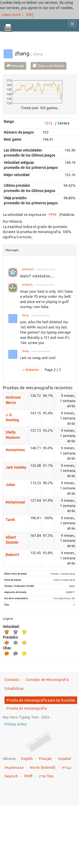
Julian (10, 485)
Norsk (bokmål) (43, 767)
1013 (48, 123)
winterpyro (28, 269)
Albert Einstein (12, 540)
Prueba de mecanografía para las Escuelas (41, 700)
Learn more (11, 15)
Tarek (10, 520)
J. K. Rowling (12, 417)
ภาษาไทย (46, 776)
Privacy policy (16, 724)
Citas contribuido (49, 66)
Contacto (12, 680)
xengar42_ (28, 285)
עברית (67, 767)
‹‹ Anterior (31, 370)
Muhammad (15, 502)
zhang (25, 315)
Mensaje (15, 66)
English (27, 759)
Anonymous (15, 450)
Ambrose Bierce (13, 400)
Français (45, 759)
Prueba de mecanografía (27, 708)
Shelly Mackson (13, 435)
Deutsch (11, 776)
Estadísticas (14, 688)
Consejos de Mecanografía (47, 680)
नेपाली (28, 776)
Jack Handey (16, 467)
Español (65, 759)
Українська (14, 767)
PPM (53, 215)
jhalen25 (12, 555)
